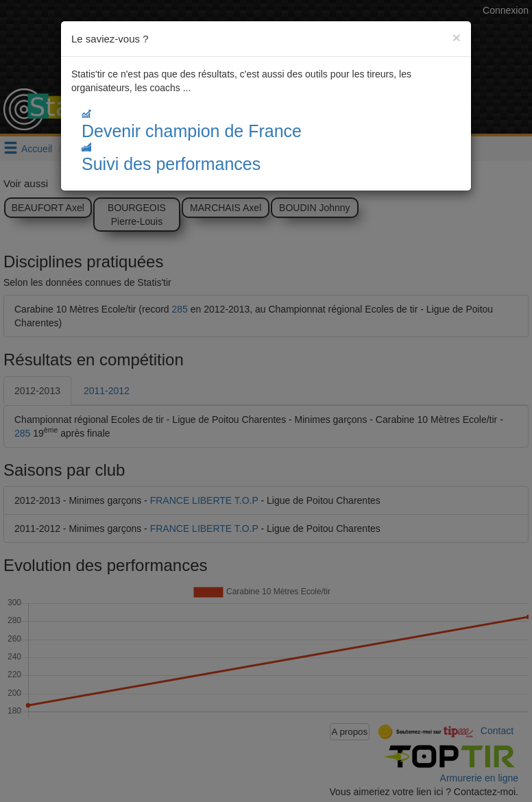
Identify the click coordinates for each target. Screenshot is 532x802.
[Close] (457, 37)
